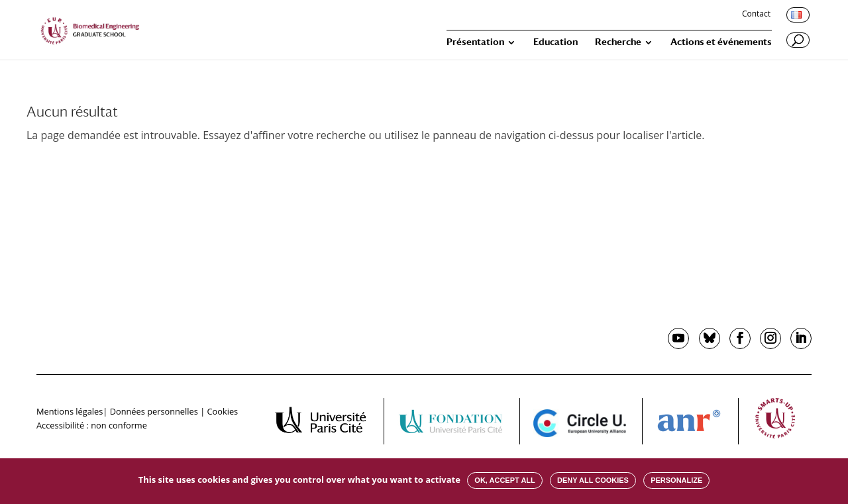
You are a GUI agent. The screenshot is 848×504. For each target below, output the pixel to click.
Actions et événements (721, 42)
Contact (756, 15)
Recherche (618, 42)
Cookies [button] (223, 411)
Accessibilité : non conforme (92, 425)
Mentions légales (70, 411)
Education (556, 42)
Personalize (676, 480)
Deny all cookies (593, 480)
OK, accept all (504, 480)
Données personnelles (154, 411)
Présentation (475, 42)
